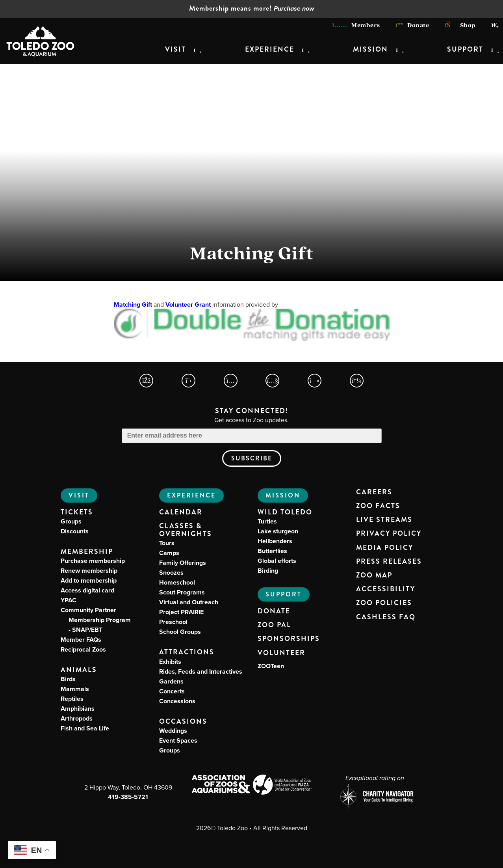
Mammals (75, 689)
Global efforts (277, 561)
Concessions (177, 701)
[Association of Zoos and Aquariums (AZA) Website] (221, 785)
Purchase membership (93, 561)
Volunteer (281, 653)
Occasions (183, 722)
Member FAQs (81, 640)
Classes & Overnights (186, 530)
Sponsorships (289, 639)
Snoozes (171, 573)
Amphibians (78, 709)
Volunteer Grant (188, 305)
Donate (413, 25)
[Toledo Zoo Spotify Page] (357, 381)
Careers (374, 492)
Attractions (187, 652)
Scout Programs (182, 592)
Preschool (173, 622)
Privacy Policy (389, 534)
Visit (175, 49)
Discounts (75, 531)
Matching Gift (133, 305)
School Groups (180, 632)
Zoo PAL (274, 625)
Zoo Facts (378, 506)
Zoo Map (374, 576)
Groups (71, 521)
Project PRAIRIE (181, 612)
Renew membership (89, 571)
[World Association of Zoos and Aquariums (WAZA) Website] (283, 786)
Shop (460, 25)
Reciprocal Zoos (83, 649)
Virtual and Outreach (189, 602)
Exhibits (170, 662)
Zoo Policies (384, 603)
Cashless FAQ (386, 617)
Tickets (77, 512)
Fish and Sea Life (85, 728)
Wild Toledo (285, 512)
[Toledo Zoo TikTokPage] (315, 381)
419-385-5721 (128, 797)
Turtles (267, 521)
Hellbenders (275, 541)
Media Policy (385, 548)
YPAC (69, 600)
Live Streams (384, 520)
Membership (87, 552)
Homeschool (177, 582)
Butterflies (272, 551)
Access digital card (87, 590)
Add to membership (89, 580)
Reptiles (72, 699)
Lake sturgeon (278, 531)
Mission (370, 49)
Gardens (171, 681)
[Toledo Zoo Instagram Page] (231, 381)
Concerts (172, 691)
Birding (268, 571)
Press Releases (389, 562)
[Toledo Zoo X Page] (188, 381)
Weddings (173, 731)
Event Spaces (178, 740)
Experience (270, 49)
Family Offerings (183, 563)
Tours (167, 543)
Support (465, 49)
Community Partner (96, 620)
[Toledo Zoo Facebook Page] (146, 381)
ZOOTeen (271, 666)
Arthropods (77, 718)
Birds (68, 679)
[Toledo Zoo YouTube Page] (272, 381)
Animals (79, 670)
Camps (169, 553)
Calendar (181, 512)
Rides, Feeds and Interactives (201, 671)
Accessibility (386, 589)
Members (356, 25)
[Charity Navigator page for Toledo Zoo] (375, 797)
